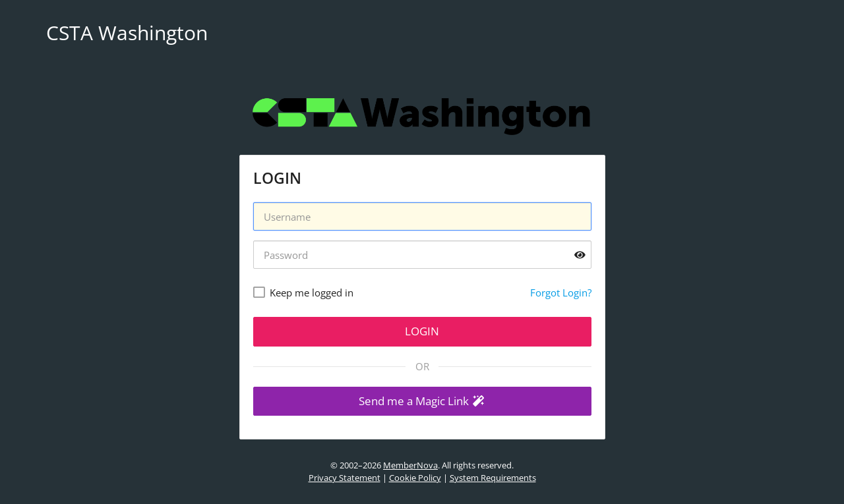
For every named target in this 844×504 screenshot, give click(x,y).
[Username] (422, 216)
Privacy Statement (345, 478)
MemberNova (410, 465)
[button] (422, 402)
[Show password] (580, 255)
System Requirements (493, 478)
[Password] (422, 255)
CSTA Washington (127, 33)
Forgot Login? (561, 293)
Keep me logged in (312, 293)
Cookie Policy (415, 478)
